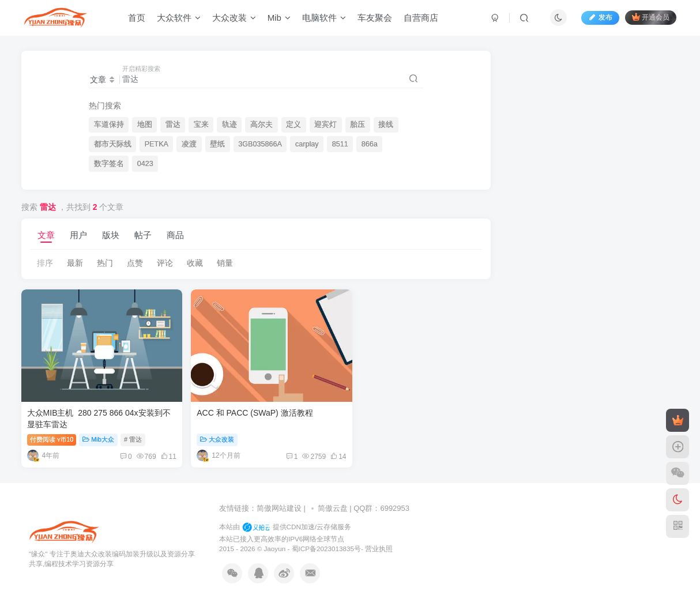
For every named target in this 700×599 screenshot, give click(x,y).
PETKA (157, 144)
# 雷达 (133, 432)
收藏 (195, 263)
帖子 (143, 235)
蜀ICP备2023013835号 (326, 542)
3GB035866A (260, 144)
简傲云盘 (333, 501)
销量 (225, 263)
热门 (105, 263)
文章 (46, 235)
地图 (145, 125)
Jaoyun (276, 542)
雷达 (173, 125)
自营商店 (424, 19)
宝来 (201, 125)
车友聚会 (378, 19)
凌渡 (189, 144)
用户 (78, 235)
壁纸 (217, 144)
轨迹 (229, 125)
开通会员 (648, 19)
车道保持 (109, 125)
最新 (75, 263)
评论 (165, 263)
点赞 (135, 263)
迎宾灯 (325, 125)
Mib (282, 19)
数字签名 (109, 164)
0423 (145, 164)
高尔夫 (261, 125)
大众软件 (182, 19)
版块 (111, 235)
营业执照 (379, 542)
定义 (293, 125)
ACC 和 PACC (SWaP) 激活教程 (245, 406)
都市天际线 (113, 144)
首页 (140, 19)
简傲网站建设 (279, 501)
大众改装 (237, 19)
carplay (307, 144)
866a (370, 144)
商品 (175, 235)
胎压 (357, 125)
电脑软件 (327, 19)
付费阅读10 (52, 432)
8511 (340, 144)
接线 (386, 125)
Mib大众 (99, 432)
